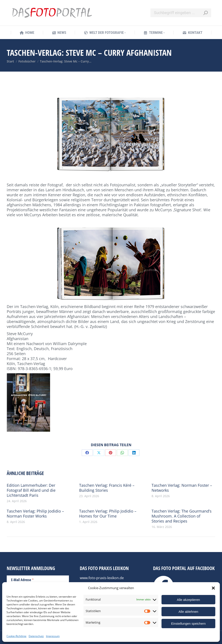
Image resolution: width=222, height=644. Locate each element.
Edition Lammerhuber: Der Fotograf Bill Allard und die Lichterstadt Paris (31, 490)
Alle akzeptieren (189, 600)
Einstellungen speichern (188, 624)
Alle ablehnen (189, 612)
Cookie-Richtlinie (16, 636)
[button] (213, 588)
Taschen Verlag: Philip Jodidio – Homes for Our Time (108, 514)
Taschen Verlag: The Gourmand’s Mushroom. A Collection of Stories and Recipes (182, 516)
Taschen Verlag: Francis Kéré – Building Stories (107, 488)
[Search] (181, 13)
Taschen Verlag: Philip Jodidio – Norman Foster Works (35, 514)
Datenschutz (36, 636)
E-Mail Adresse (22, 580)
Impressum (53, 636)
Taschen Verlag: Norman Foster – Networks (182, 488)
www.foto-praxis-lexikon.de (102, 578)
